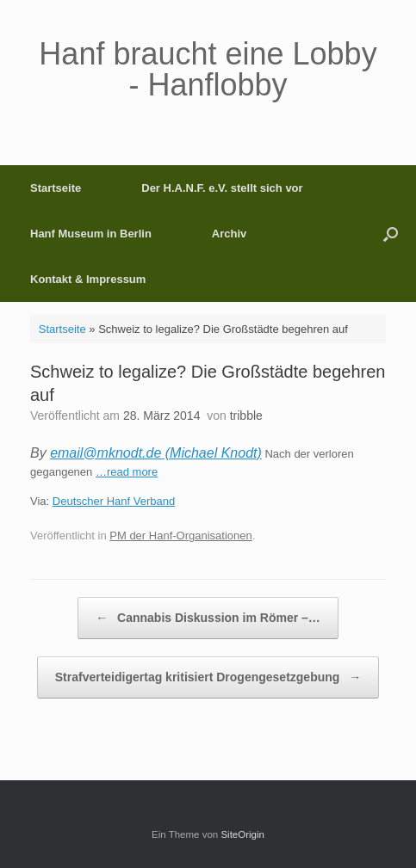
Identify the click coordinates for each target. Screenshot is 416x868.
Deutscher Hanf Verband (114, 501)
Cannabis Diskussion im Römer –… (208, 618)
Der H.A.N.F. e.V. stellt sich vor (222, 188)
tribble (246, 416)
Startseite (56, 188)
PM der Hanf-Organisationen (180, 536)
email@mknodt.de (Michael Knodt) (156, 453)
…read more (127, 472)
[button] (391, 234)
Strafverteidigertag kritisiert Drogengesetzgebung (208, 677)
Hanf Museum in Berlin (91, 234)
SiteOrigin (242, 834)
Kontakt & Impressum (88, 279)
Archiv (229, 234)
